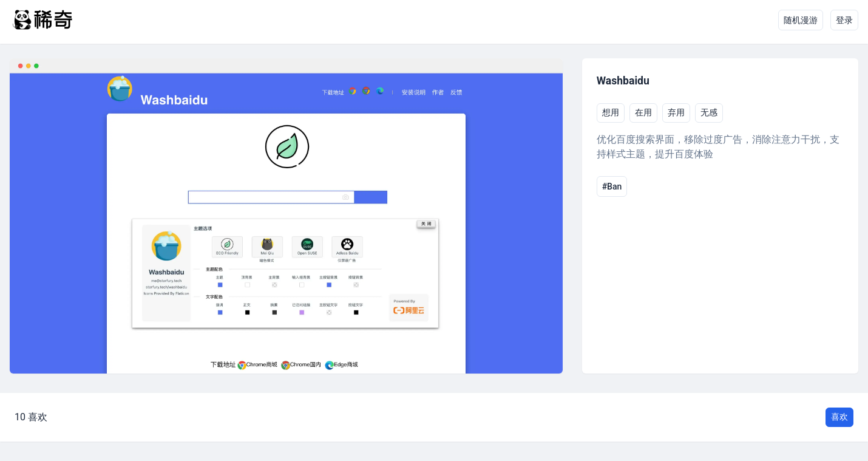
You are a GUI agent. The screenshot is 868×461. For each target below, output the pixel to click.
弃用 (676, 112)
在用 (643, 112)
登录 (844, 20)
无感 (709, 112)
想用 (611, 112)
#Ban (612, 186)
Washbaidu (623, 81)
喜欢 (839, 417)
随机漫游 (801, 20)
